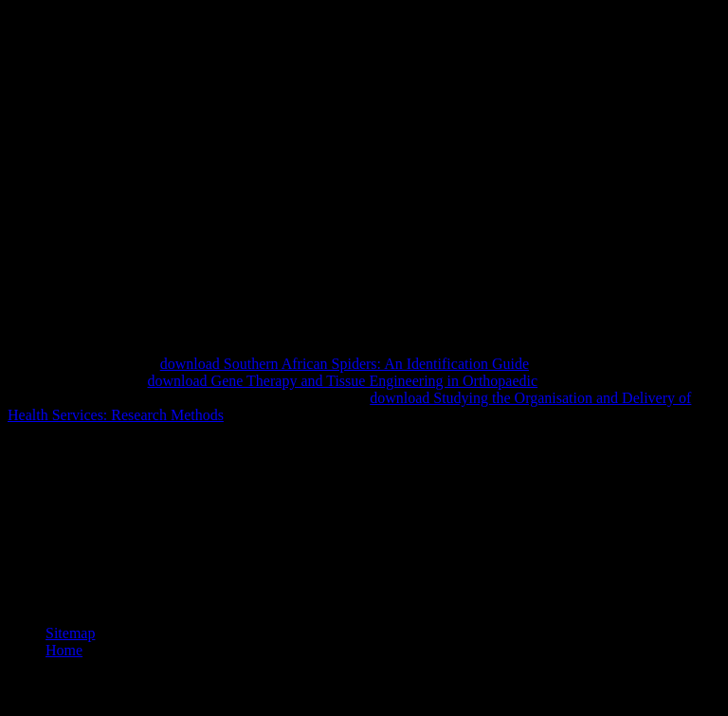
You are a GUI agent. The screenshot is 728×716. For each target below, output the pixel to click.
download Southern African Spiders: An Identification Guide (345, 364)
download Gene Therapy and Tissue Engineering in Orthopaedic (343, 381)
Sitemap (70, 633)
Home (64, 650)
